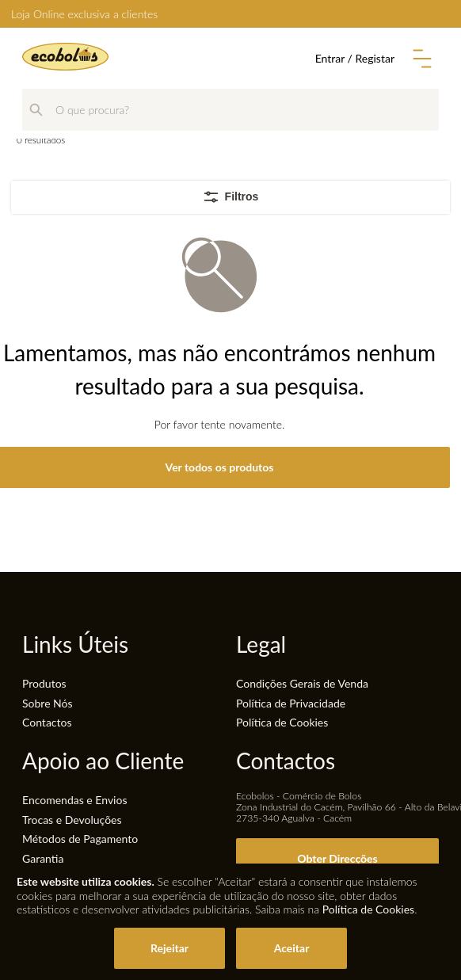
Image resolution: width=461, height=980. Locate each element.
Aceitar (292, 948)
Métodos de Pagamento (80, 839)
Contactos (47, 722)
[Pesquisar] (36, 110)
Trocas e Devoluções (72, 820)
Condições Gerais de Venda (302, 683)
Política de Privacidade (291, 703)
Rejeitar (170, 948)
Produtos (44, 683)
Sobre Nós (48, 703)
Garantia (43, 858)
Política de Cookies (282, 722)
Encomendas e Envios (74, 800)
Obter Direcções (337, 858)
